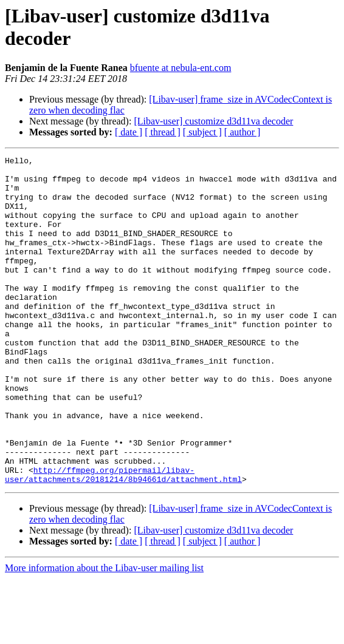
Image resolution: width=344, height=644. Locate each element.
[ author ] (243, 132)
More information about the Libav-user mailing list (104, 633)
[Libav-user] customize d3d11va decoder (213, 121)
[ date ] (129, 132)
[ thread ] (163, 132)
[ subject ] (202, 132)
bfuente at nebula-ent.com (181, 68)
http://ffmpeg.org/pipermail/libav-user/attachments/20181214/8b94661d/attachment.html (123, 539)
